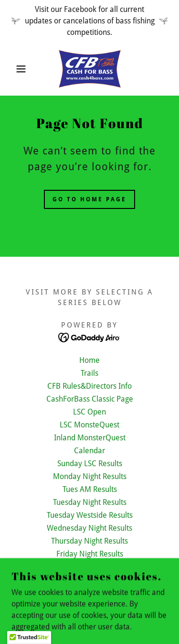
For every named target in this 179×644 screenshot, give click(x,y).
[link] (90, 69)
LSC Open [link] (89, 412)
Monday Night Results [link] (90, 476)
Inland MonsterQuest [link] (90, 438)
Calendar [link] (89, 451)
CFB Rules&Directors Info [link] (89, 386)
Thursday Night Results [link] (89, 541)
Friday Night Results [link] (90, 554)
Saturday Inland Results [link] (90, 567)
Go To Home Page (89, 199)
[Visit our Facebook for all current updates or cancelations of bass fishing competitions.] (89, 21)
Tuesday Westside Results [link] (90, 515)
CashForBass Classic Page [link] (90, 399)
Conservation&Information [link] (89, 593)
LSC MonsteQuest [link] (89, 425)
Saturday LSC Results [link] (89, 580)
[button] (14, 69)
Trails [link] (89, 373)
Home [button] (89, 360)
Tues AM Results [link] (90, 489)
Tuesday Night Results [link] (90, 502)
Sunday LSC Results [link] (90, 464)
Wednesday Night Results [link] (89, 528)
